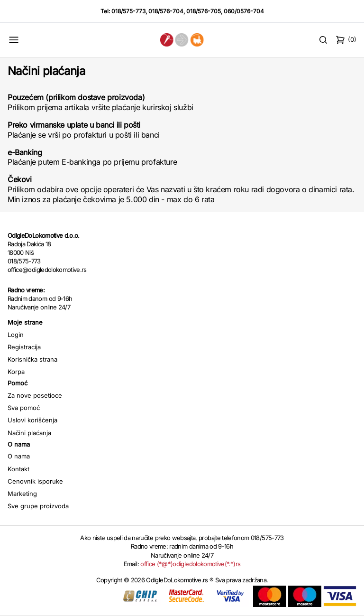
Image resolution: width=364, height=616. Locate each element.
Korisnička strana (32, 359)
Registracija (24, 347)
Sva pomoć (24, 408)
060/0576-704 (244, 11)
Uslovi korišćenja (32, 420)
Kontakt (18, 469)
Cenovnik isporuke (35, 481)
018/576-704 (166, 11)
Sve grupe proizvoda (38, 506)
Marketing (22, 494)
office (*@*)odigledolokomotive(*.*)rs (190, 564)
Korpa (16, 372)
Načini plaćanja (29, 433)
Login (16, 335)
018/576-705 (204, 11)
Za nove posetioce (35, 395)
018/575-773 (128, 11)
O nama (19, 456)
